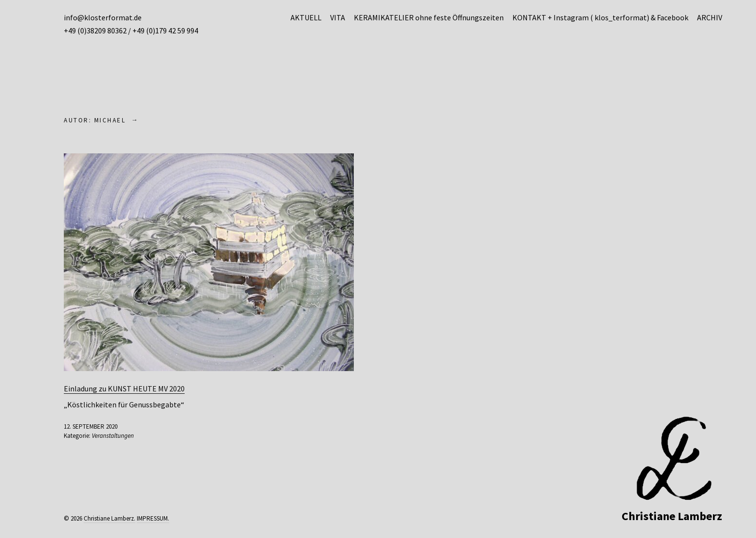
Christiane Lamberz (672, 516)
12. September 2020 (91, 426)
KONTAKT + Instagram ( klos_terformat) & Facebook (600, 17)
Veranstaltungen (113, 436)
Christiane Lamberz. (109, 518)
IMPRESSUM (152, 518)
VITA (338, 17)
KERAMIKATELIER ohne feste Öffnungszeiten (429, 17)
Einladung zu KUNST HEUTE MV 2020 (124, 389)
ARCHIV (710, 17)
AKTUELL (306, 17)
